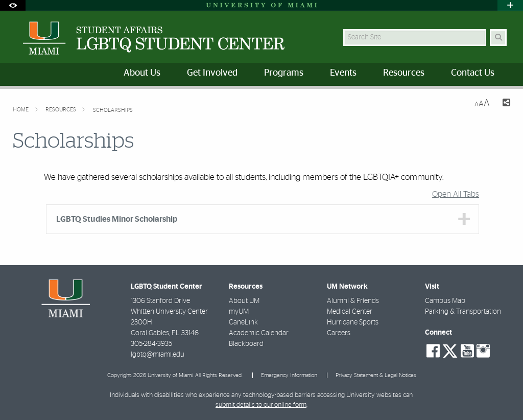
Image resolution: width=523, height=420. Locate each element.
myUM (239, 312)
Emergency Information (289, 375)
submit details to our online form (261, 405)
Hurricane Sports (353, 322)
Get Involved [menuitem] (212, 73)
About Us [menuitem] (142, 73)
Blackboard (246, 344)
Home (21, 110)
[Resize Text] (482, 103)
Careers (339, 333)
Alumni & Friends (353, 301)
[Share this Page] (504, 104)
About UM (244, 301)
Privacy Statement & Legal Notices (376, 375)
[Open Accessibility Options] (13, 5)
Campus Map (445, 301)
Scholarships (113, 110)
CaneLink (243, 322)
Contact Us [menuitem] (473, 73)
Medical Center (350, 312)
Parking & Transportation (463, 312)
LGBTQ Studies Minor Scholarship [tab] (117, 219)
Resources (62, 110)
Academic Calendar (259, 333)
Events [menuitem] (343, 73)
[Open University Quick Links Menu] (510, 5)
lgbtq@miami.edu (158, 355)
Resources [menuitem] (404, 73)
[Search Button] (498, 38)
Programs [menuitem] (284, 73)
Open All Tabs (456, 194)
